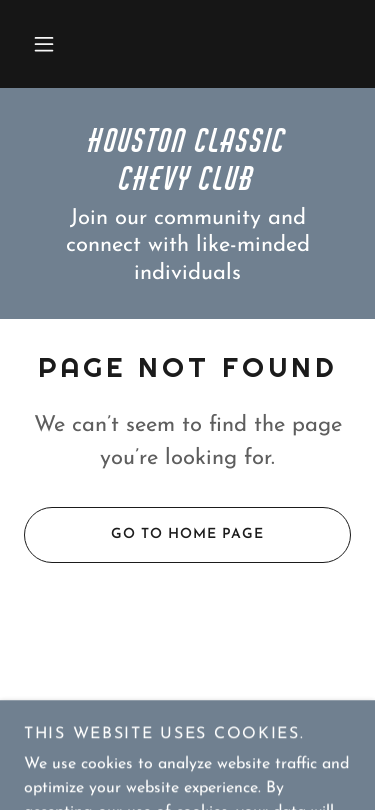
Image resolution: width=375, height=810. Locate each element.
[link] (187, 158)
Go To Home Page (144, 535)
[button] (44, 44)
